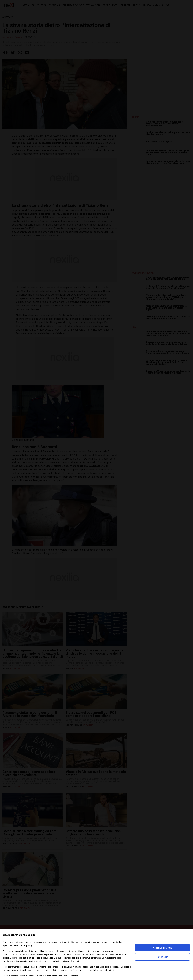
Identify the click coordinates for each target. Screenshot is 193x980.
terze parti (50, 951)
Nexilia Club (162, 957)
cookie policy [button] (25, 945)
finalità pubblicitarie (60, 958)
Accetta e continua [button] (162, 948)
